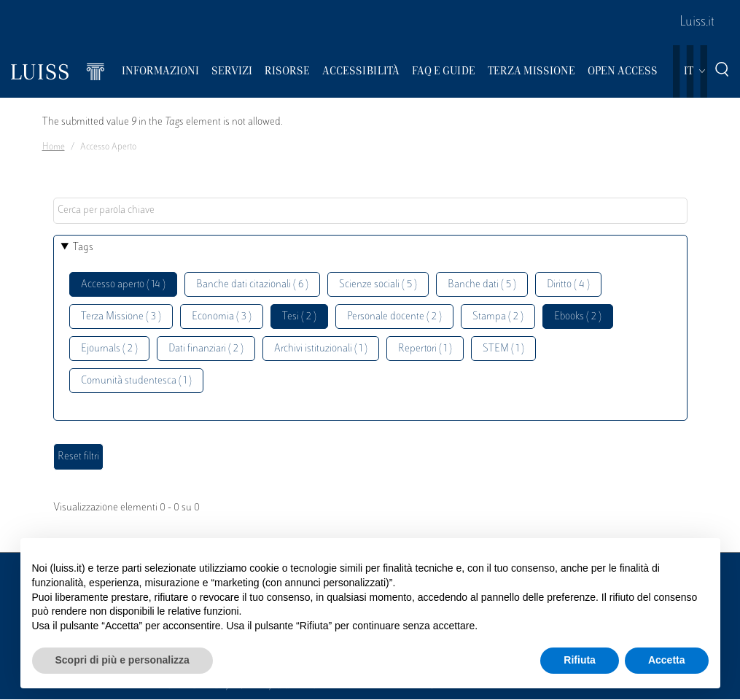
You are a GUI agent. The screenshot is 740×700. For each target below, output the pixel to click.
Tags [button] (83, 248)
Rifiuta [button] (580, 660)
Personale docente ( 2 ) (394, 317)
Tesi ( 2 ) (299, 317)
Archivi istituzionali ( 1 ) (321, 349)
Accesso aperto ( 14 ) (123, 285)
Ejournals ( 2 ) (109, 349)
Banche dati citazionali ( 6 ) (252, 285)
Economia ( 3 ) (222, 317)
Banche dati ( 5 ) (482, 285)
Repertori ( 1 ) (425, 349)
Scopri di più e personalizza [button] (122, 660)
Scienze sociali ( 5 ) (378, 285)
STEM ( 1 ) (503, 349)
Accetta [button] (667, 660)
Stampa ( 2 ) (498, 317)
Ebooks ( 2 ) (578, 317)
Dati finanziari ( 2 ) (206, 349)
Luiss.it (697, 23)
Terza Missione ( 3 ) (121, 317)
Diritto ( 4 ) (568, 285)
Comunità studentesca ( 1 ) (136, 381)
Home (54, 147)
